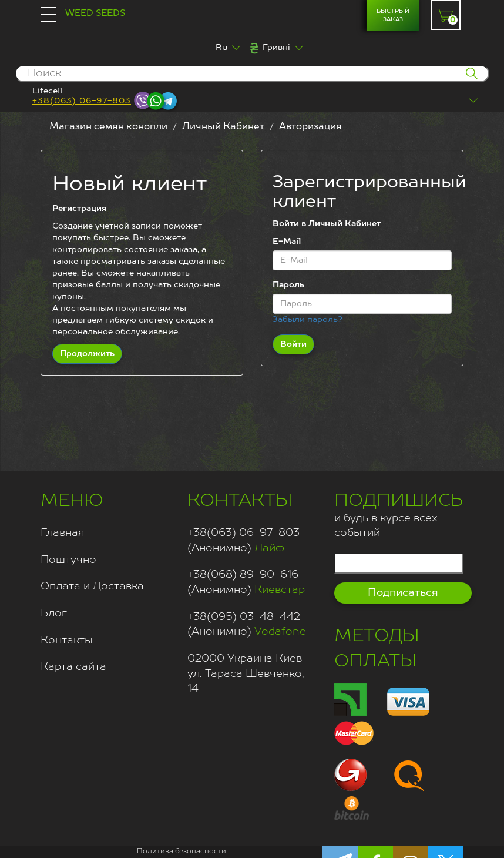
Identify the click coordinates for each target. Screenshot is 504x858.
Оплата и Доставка (92, 586)
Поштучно (68, 560)
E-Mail (287, 242)
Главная (63, 533)
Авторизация (310, 127)
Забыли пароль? (308, 320)
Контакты (67, 641)
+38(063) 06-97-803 (82, 101)
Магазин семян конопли (108, 127)
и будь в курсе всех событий (399, 514)
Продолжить (87, 354)
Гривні (276, 48)
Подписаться (403, 593)
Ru (221, 48)
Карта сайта (73, 667)
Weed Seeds (95, 13)
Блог (54, 614)
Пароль (288, 285)
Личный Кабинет (223, 127)
